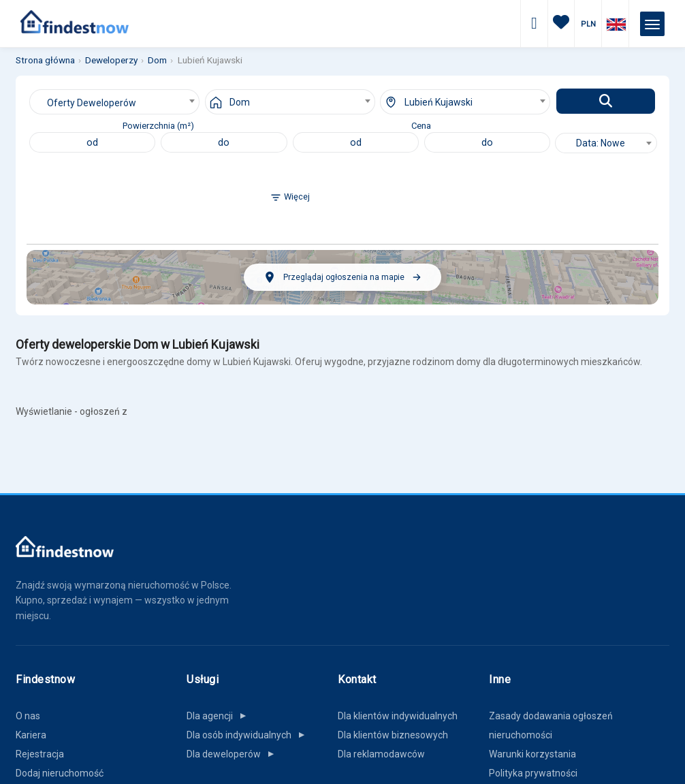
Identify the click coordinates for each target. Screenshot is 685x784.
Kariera (31, 735)
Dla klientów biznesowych (393, 735)
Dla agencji (219, 716)
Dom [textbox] (240, 102)
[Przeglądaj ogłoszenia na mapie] (342, 277)
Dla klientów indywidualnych (398, 716)
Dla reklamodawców (381, 754)
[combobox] (114, 102)
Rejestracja (40, 754)
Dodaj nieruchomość (60, 773)
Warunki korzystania (532, 754)
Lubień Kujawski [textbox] (439, 102)
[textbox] (606, 143)
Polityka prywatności (533, 773)
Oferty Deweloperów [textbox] (92, 103)
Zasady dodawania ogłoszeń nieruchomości (551, 725)
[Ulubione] (561, 24)
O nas (28, 716)
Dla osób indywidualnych (249, 735)
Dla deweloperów (233, 754)
